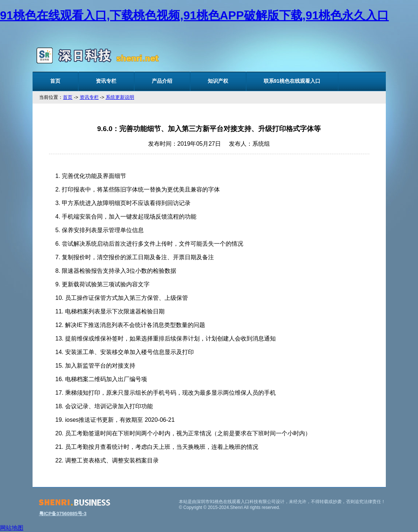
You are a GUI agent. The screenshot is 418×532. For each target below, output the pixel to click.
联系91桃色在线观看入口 (292, 81)
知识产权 (218, 81)
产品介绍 (162, 81)
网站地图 (12, 528)
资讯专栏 (106, 81)
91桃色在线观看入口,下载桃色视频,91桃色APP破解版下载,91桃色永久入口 (194, 15)
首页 (55, 81)
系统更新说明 (120, 97)
